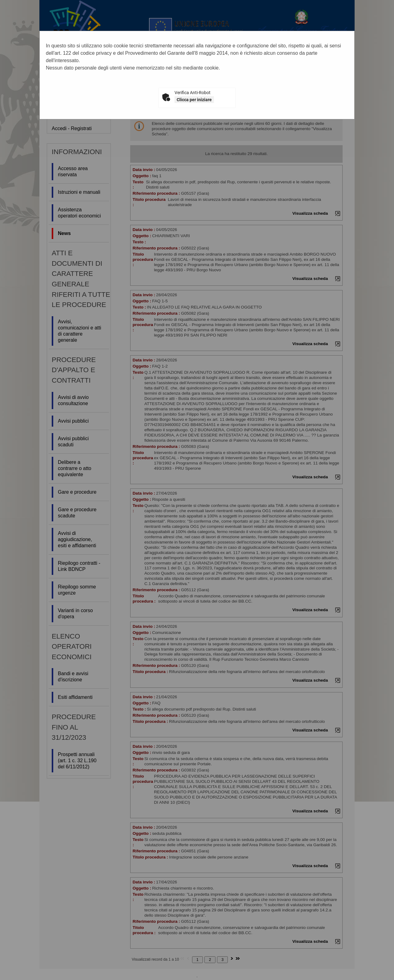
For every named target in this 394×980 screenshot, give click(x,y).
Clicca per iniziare (194, 100)
